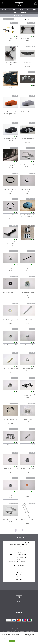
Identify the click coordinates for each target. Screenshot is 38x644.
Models (19, 605)
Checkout (19, 609)
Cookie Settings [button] (5, 641)
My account (19, 607)
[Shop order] (30, 19)
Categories (19, 603)
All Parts (19, 601)
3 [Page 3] (20, 530)
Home (13, 13)
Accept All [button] (12, 641)
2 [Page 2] (18, 531)
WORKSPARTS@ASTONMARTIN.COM (20, 562)
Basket (19, 611)
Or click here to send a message (19, 566)
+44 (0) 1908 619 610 (21, 558)
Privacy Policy (19, 613)
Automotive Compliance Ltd (30, 630)
